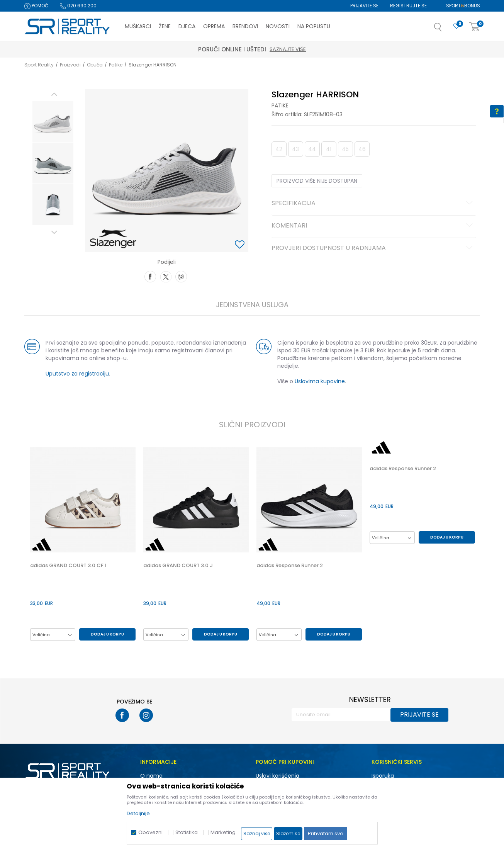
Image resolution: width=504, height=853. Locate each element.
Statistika (187, 832)
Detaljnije (138, 813)
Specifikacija (373, 204)
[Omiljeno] (456, 26)
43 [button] (295, 149)
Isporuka (383, 776)
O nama (151, 776)
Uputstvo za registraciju (77, 374)
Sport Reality (39, 65)
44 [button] (312, 149)
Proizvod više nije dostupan (317, 181)
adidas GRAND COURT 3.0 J (178, 566)
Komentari (373, 226)
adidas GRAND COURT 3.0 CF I (68, 566)
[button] (446, 29)
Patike (116, 65)
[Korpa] (475, 27)
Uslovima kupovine (320, 381)
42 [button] (279, 149)
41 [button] (329, 149)
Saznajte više (288, 49)
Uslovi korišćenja (277, 776)
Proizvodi (70, 65)
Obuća (95, 65)
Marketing (223, 832)
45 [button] (345, 149)
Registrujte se (408, 6)
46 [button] (362, 149)
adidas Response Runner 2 (290, 566)
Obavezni (150, 832)
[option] (53, 121)
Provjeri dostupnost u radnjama (373, 248)
